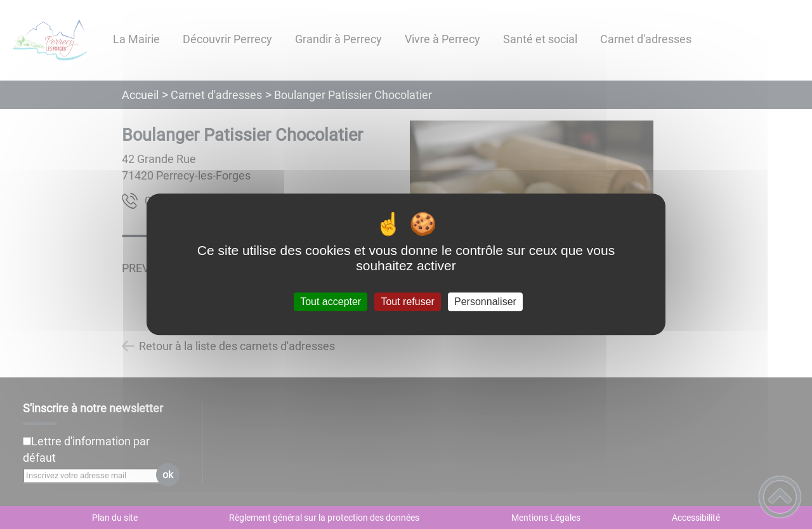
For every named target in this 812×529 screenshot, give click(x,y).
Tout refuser (407, 302)
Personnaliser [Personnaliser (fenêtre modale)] (485, 302)
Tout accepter (331, 302)
